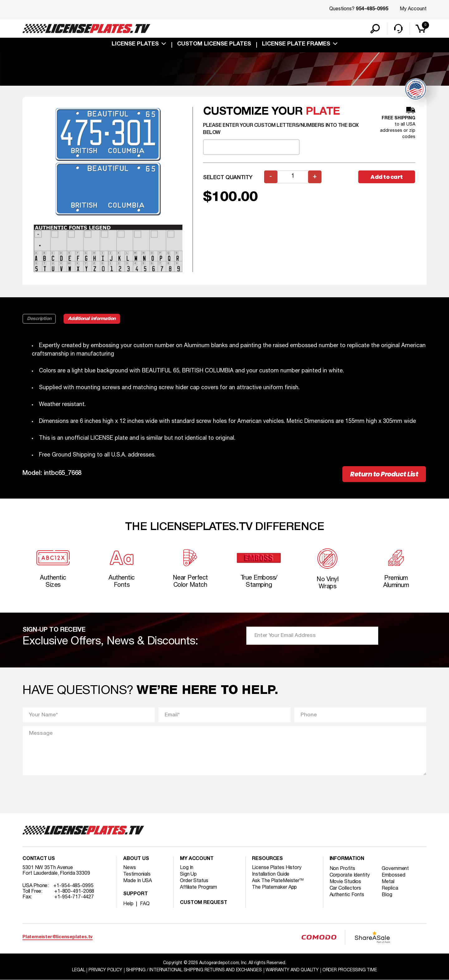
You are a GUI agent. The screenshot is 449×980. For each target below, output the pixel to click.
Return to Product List (384, 474)
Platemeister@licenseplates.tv (58, 937)
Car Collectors (345, 888)
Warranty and (292, 970)
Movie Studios (345, 882)
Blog (387, 895)
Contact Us (39, 859)
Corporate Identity (350, 875)
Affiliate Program (198, 887)
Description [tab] (39, 319)
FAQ (145, 904)
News (130, 868)
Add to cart (387, 177)
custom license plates (214, 44)
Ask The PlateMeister (278, 881)
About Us (136, 859)
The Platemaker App (274, 887)
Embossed (393, 875)
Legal (78, 970)
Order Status (194, 881)
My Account (413, 9)
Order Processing (350, 970)
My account (197, 859)
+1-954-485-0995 (73, 886)
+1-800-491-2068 (74, 892)
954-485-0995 (372, 9)
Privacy (105, 970)
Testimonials (137, 874)
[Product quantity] (293, 177)
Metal (388, 882)
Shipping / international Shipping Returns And (194, 970)
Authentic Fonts (347, 895)
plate (323, 112)
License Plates (135, 44)
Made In (138, 881)
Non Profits (342, 869)
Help (128, 904)
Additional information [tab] (92, 319)
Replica (390, 888)
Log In (187, 868)
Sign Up (188, 874)
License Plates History (277, 868)
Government (395, 869)
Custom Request (204, 903)
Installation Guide (271, 874)
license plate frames (296, 44)
